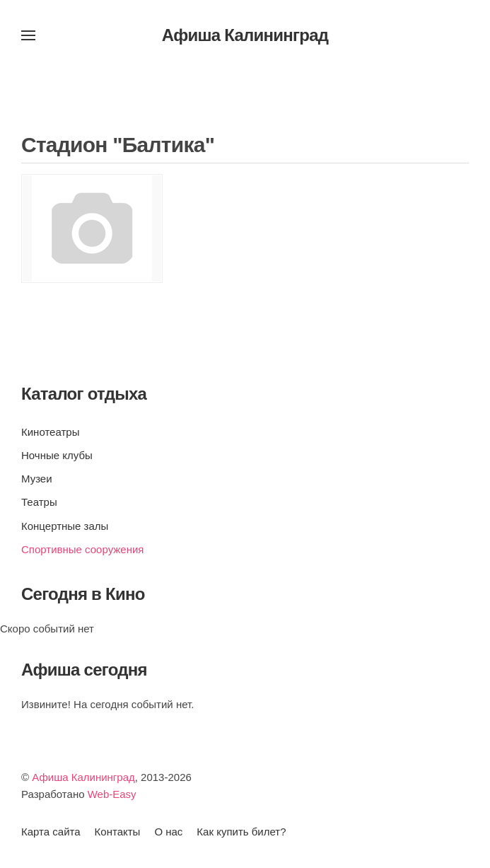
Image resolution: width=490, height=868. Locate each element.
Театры (39, 502)
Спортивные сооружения (82, 549)
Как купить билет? (241, 832)
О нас (168, 832)
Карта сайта (51, 832)
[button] (28, 35)
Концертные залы (65, 526)
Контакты (118, 832)
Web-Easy (112, 794)
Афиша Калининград (83, 777)
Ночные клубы (57, 455)
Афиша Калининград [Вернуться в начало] (245, 35)
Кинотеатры (50, 432)
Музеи (37, 479)
